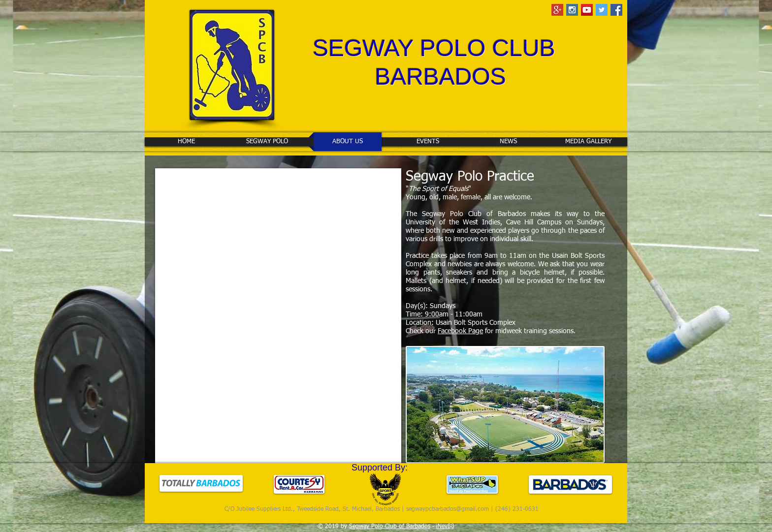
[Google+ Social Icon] (557, 10)
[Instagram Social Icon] (572, 10)
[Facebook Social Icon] (616, 10)
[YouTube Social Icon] (587, 10)
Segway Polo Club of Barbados (390, 527)
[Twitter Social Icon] (602, 10)
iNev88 (445, 527)
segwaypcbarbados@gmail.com (448, 509)
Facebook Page (460, 331)
